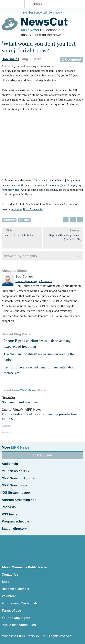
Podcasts (9, 507)
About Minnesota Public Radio (24, 567)
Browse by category (21, 256)
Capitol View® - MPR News (22, 410)
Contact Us (10, 575)
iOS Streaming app (16, 493)
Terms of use (11, 611)
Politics (25, 220)
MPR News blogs (14, 485)
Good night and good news (21, 402)
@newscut (46, 281)
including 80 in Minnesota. (27, 209)
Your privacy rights (16, 618)
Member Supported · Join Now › (43, 13)
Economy (9, 220)
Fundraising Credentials (20, 603)
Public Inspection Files (19, 625)
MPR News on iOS (15, 471)
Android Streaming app (19, 500)
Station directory (14, 529)
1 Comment (72, 59)
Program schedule (16, 521)
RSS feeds (10, 514)
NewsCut (8, 398)
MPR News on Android (19, 478)
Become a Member (16, 589)
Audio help (10, 464)
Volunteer (9, 596)
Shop (6, 582)
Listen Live (42, 455)
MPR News (30, 30)
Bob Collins (11, 59)
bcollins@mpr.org (26, 281)
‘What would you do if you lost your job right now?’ (39, 47)
